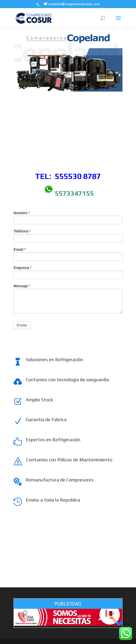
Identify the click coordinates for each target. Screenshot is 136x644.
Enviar (22, 325)
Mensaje (22, 286)
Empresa (22, 268)
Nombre (22, 213)
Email (20, 250)
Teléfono (22, 231)
